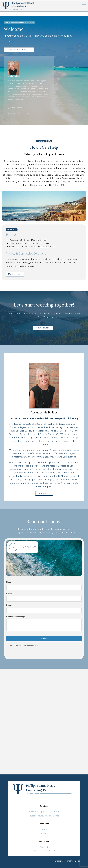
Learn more (44, 493)
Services (44, 833)
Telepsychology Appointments (44, 816)
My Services (15, 274)
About (44, 830)
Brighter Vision (74, 861)
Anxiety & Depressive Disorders (44, 812)
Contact (44, 847)
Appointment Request (44, 850)
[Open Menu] (84, 6)
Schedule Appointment (19, 50)
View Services (43, 328)
